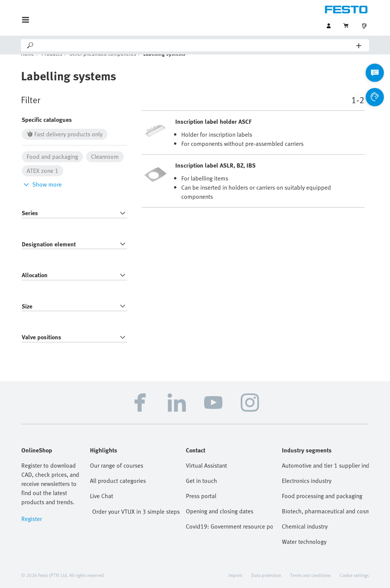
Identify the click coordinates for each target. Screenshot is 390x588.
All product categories (118, 492)
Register (32, 530)
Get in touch (201, 492)
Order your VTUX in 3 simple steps (136, 523)
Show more (42, 196)
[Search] (195, 45)
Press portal (201, 507)
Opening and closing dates (220, 522)
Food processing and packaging (322, 507)
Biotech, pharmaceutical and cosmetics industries (325, 522)
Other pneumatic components (103, 65)
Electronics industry (307, 492)
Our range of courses (117, 477)
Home (28, 65)
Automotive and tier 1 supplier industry (325, 477)
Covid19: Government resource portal (229, 538)
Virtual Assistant (206, 477)
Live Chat (101, 507)
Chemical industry (305, 538)
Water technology (304, 553)
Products (52, 65)
